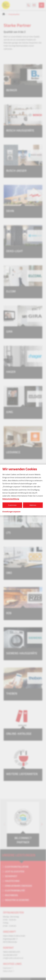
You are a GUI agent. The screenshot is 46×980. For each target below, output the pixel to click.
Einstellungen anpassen (11, 512)
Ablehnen (33, 505)
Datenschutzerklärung (11, 499)
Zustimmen (12, 505)
